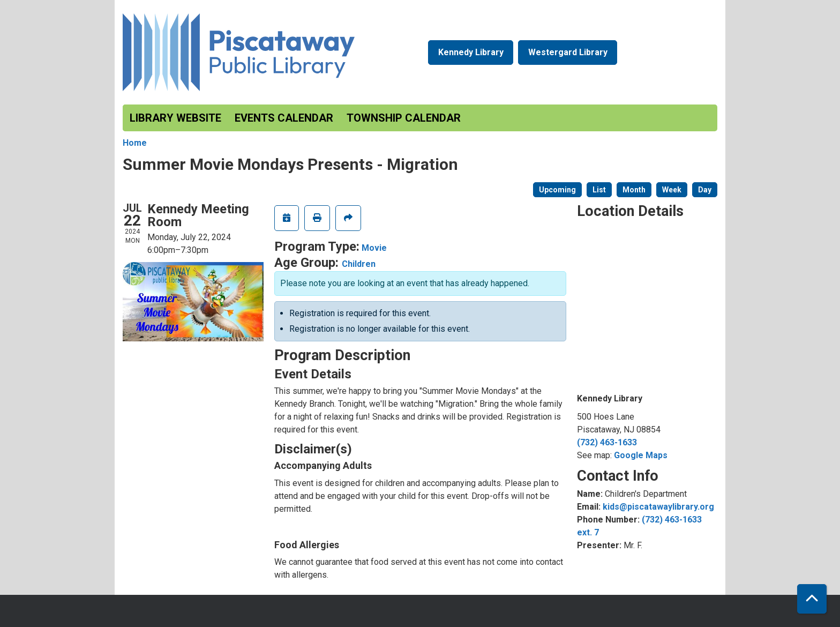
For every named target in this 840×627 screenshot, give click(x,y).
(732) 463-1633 (607, 442)
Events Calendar (284, 118)
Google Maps (641, 455)
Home (135, 143)
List (599, 190)
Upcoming (557, 190)
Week (672, 190)
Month (634, 190)
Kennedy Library (471, 52)
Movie (374, 248)
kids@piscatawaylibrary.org (658, 507)
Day (705, 190)
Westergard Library (568, 52)
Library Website (175, 118)
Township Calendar (404, 118)
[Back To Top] (812, 599)
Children (359, 264)
